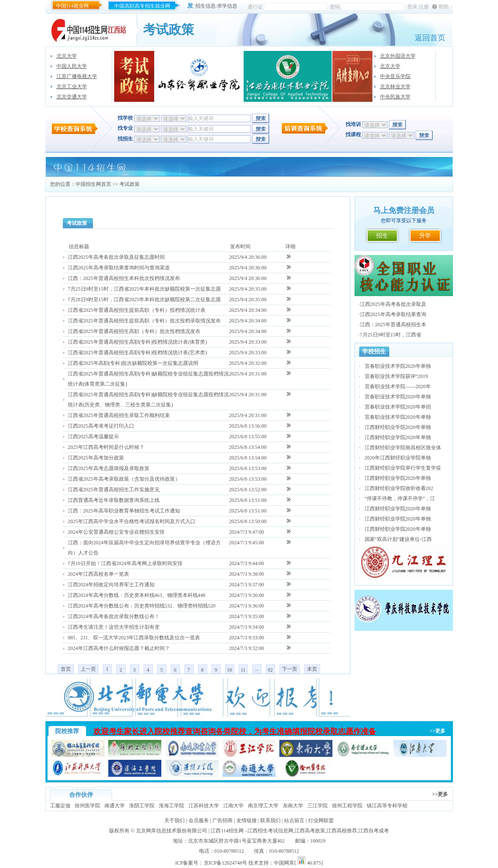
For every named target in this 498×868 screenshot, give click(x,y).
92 (270, 670)
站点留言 (294, 820)
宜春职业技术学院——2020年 (398, 386)
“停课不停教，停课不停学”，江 (400, 498)
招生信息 (205, 6)
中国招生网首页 (93, 184)
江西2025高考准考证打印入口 (101, 426)
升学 (425, 236)
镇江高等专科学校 (387, 806)
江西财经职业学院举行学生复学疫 (403, 468)
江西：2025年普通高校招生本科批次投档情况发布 (124, 278)
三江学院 (318, 806)
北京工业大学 (72, 87)
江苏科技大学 (204, 806)
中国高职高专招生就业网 (142, 6)
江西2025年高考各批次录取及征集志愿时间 (116, 257)
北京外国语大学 (398, 56)
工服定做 (60, 806)
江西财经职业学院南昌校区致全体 (403, 448)
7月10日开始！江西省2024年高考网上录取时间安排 (125, 563)
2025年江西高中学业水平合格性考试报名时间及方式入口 (132, 521)
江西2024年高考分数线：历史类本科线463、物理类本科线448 (137, 595)
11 (243, 670)
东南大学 (293, 806)
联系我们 (270, 820)
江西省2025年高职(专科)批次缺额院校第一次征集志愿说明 (133, 363)
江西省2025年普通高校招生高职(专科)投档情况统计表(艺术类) (138, 353)
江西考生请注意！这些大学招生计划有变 (114, 627)
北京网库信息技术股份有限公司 (172, 831)
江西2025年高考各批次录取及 (393, 304)
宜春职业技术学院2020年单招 (398, 407)
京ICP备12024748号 (226, 863)
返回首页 (430, 38)
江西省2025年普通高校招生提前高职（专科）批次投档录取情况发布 (144, 321)
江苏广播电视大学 (77, 76)
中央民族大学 (395, 97)
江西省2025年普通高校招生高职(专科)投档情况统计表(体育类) (138, 342)
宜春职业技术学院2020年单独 (398, 366)
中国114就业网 (73, 6)
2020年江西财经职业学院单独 (398, 458)
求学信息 (227, 6)
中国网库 (284, 863)
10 (230, 670)
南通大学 (115, 806)
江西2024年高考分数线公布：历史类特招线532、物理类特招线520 (142, 606)
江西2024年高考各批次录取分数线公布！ (114, 616)
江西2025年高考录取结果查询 (393, 314)
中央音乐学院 (395, 76)
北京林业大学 (395, 87)
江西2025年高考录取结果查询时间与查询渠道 (119, 268)
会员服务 (199, 820)
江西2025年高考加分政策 (96, 458)
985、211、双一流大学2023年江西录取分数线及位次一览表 (134, 638)
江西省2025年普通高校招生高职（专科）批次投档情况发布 (134, 331)
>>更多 (438, 731)
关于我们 (174, 820)
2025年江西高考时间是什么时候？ (106, 447)
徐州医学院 (87, 806)
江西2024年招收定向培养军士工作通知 (111, 585)
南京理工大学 (263, 806)
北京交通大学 (72, 97)
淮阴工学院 (142, 806)
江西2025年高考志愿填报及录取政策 (109, 468)
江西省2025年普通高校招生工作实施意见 (114, 490)
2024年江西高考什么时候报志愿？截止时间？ (119, 648)
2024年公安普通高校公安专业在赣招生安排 (116, 532)
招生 (382, 236)
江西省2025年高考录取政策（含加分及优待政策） (124, 479)
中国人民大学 (72, 66)
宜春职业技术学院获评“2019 (396, 376)
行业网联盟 (321, 820)
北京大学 (67, 56)
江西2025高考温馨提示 (93, 437)
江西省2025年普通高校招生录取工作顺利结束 (119, 415)
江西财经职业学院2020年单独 (398, 427)
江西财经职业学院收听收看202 (399, 488)
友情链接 (247, 820)
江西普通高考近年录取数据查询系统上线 (114, 500)
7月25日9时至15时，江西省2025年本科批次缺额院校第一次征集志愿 (144, 289)
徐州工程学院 (347, 806)
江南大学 (234, 806)
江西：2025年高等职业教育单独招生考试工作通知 (124, 511)
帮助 (444, 7)
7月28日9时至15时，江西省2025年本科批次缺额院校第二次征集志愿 (144, 300)
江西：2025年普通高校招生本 (393, 325)
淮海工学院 (172, 806)
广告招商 (222, 820)
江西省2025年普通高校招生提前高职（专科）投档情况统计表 (137, 310)
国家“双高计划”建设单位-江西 (398, 539)
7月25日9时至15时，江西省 (391, 335)
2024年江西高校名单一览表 (98, 574)
